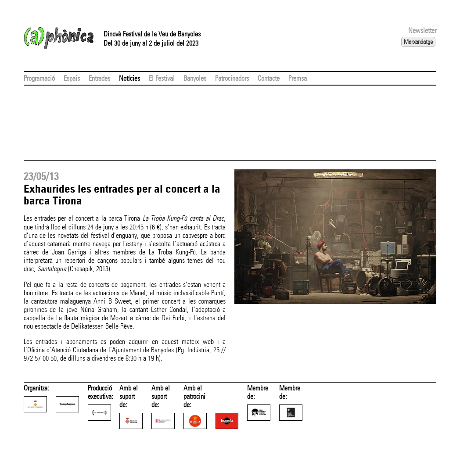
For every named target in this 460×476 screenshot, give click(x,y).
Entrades (99, 78)
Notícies (129, 78)
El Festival (162, 78)
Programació (39, 78)
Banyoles (195, 78)
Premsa (298, 78)
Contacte (269, 78)
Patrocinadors (232, 78)
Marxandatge (418, 42)
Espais (72, 78)
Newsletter (422, 30)
